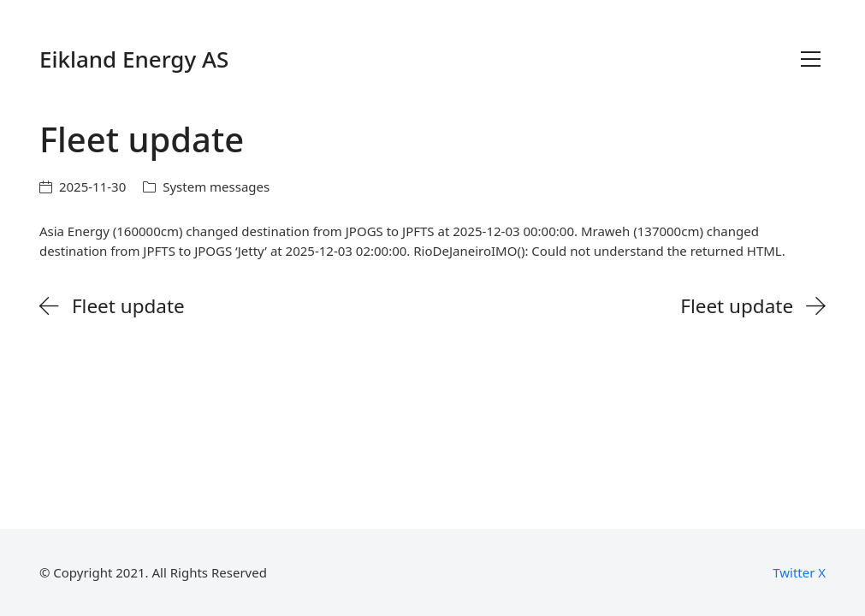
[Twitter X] (799, 572)
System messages (216, 187)
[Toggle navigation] (811, 59)
